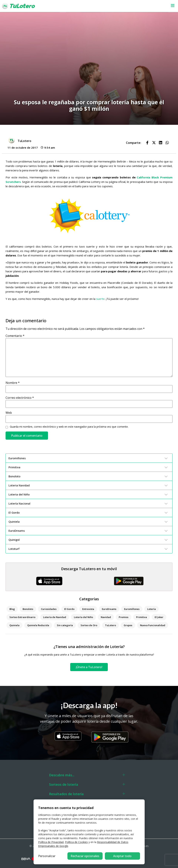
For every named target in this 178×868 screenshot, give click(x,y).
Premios (124, 617)
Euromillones (132, 609)
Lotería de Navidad (55, 617)
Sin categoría (65, 625)
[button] (116, 6)
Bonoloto (28, 609)
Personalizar (47, 856)
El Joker (159, 617)
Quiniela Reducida (38, 625)
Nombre (13, 383)
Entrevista (88, 609)
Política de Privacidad (51, 842)
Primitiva (142, 617)
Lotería (152, 609)
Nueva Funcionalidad (153, 625)
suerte (100, 299)
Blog (12, 609)
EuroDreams (109, 609)
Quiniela (14, 625)
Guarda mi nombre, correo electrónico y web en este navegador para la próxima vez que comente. (69, 427)
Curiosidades (49, 609)
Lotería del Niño (83, 617)
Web (9, 413)
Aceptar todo (122, 856)
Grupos (128, 625)
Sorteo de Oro (89, 625)
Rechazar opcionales (85, 856)
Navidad (106, 617)
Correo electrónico (20, 398)
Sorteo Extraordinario (22, 617)
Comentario (15, 336)
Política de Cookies (76, 842)
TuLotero (110, 625)
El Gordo (69, 609)
